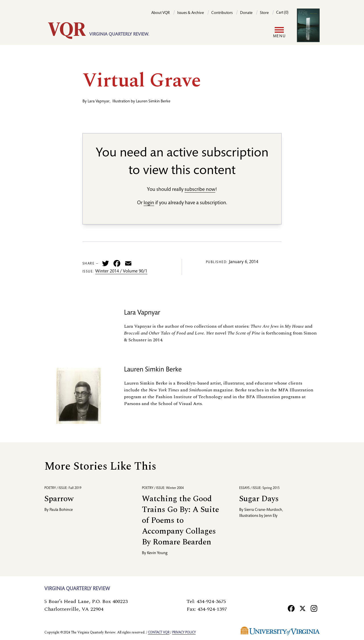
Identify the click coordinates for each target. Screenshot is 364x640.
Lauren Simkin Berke (153, 102)
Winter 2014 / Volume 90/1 (121, 272)
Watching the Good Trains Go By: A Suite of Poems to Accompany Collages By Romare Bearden (180, 520)
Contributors (222, 13)
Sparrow (59, 499)
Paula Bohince (61, 510)
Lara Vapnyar (99, 102)
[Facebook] (291, 608)
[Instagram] (314, 608)
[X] (303, 608)
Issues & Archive (191, 13)
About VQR (161, 13)
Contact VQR (159, 633)
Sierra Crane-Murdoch (263, 510)
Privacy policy (184, 633)
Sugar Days (259, 499)
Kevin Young (157, 553)
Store (264, 13)
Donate (246, 13)
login (149, 203)
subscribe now (200, 190)
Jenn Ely (271, 516)
